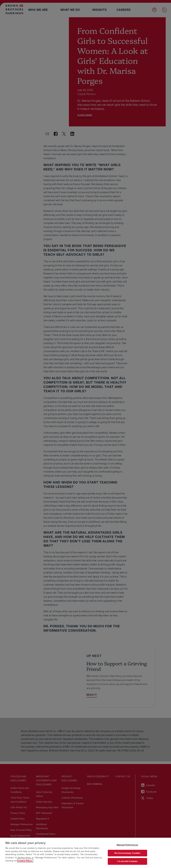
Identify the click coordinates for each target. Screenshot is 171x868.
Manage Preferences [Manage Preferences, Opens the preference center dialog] (127, 845)
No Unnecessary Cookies (127, 853)
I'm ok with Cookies (127, 861)
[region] (85, 853)
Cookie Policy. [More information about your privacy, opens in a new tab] (25, 861)
